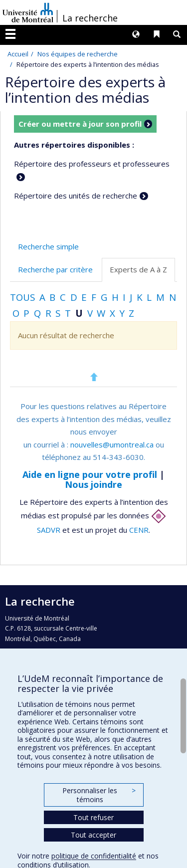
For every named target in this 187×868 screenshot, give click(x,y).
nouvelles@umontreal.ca (112, 444)
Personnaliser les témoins (99, 795)
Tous (22, 297)
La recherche (90, 18)
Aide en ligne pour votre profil (90, 474)
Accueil (18, 54)
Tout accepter (93, 835)
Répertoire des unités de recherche (76, 196)
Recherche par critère (55, 269)
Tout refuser (93, 817)
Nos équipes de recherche (78, 54)
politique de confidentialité (94, 856)
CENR (139, 530)
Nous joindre (93, 484)
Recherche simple (48, 246)
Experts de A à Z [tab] (138, 269)
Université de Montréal (28, 12)
